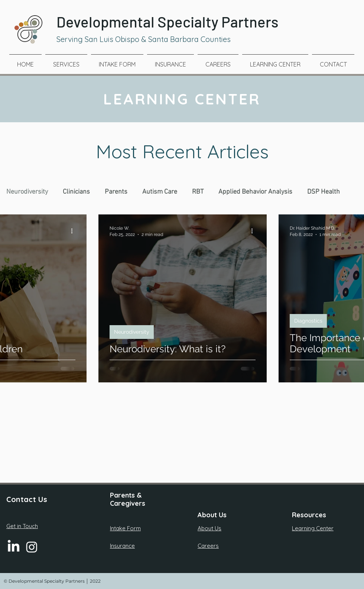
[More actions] (74, 231)
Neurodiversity (27, 192)
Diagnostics (308, 321)
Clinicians (76, 192)
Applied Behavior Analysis (255, 192)
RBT (198, 192)
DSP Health (324, 192)
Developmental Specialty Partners (168, 22)
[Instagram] (32, 547)
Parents (116, 192)
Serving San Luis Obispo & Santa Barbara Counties (144, 39)
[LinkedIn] (14, 547)
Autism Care (160, 192)
